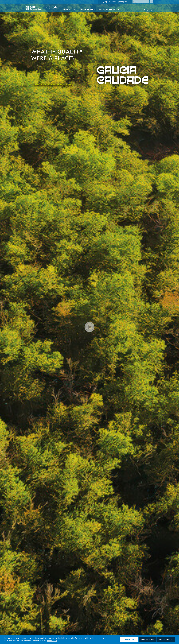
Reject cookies (148, 640)
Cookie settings (129, 640)
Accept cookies (166, 640)
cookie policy (52, 641)
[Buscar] (141, 2)
